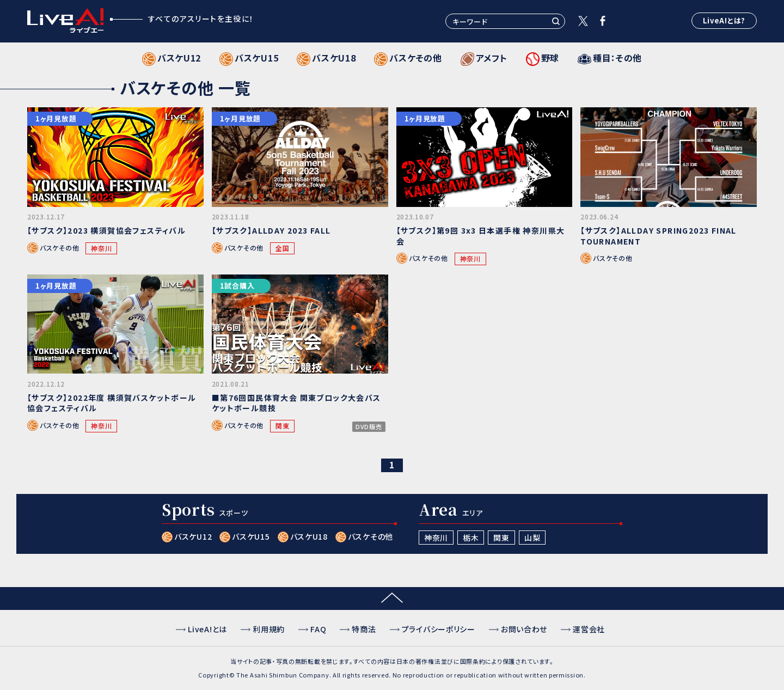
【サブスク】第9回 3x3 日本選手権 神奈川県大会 (481, 236)
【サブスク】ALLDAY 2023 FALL (271, 230)
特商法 (364, 629)
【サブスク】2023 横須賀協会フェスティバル (106, 230)
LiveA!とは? (724, 20)
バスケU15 (251, 536)
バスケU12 (193, 536)
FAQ (318, 629)
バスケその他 (59, 248)
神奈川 (101, 248)
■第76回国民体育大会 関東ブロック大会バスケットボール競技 (296, 403)
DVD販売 (369, 427)
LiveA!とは (207, 629)
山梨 (532, 538)
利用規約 (269, 629)
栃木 (471, 538)
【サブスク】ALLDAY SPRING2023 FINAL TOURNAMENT (659, 236)
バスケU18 (309, 536)
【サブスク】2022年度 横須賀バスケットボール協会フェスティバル (112, 403)
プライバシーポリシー (439, 629)
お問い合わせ (524, 629)
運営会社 (589, 629)
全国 (282, 248)
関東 (282, 426)
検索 (556, 21)
